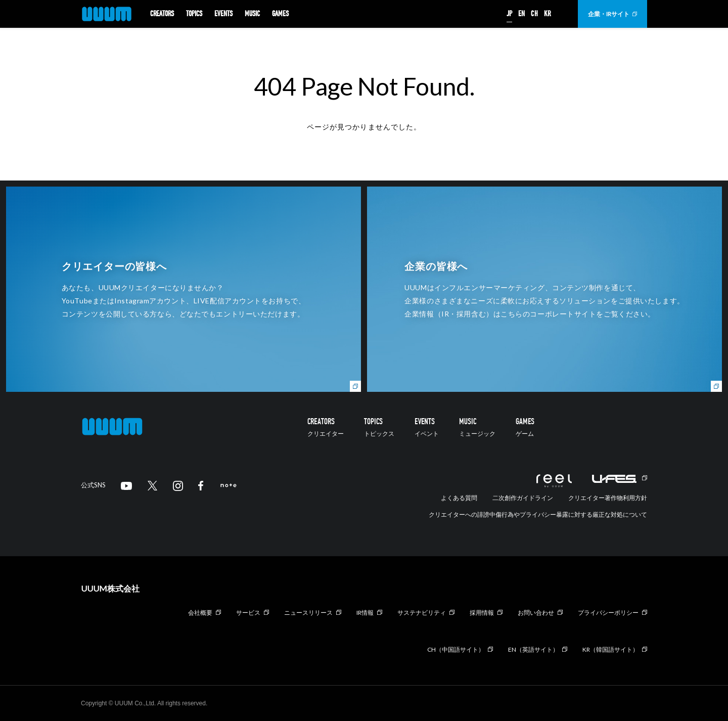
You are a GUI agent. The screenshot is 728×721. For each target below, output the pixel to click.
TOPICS (194, 14)
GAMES (280, 14)
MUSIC (252, 14)
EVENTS (223, 14)
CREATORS (162, 14)
